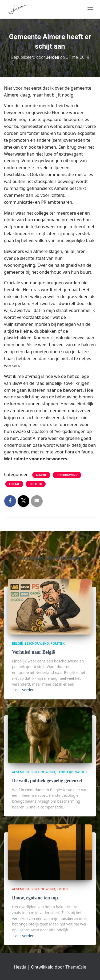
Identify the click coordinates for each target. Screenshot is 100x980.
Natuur (81, 772)
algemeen (20, 772)
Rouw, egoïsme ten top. (36, 898)
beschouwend (67, 475)
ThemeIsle (76, 967)
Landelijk (65, 772)
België (17, 643)
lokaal (14, 484)
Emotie (63, 889)
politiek (36, 484)
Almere (41, 475)
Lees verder (23, 690)
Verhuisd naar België (33, 652)
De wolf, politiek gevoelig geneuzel (47, 781)
